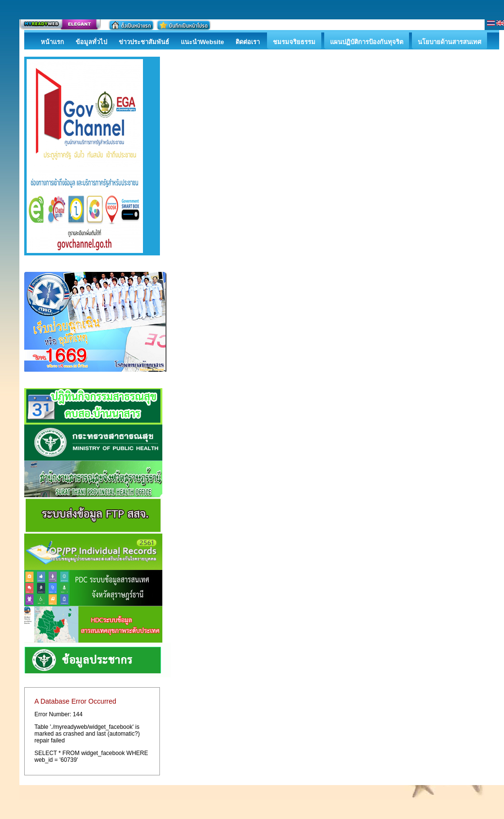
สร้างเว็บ (60, 25)
